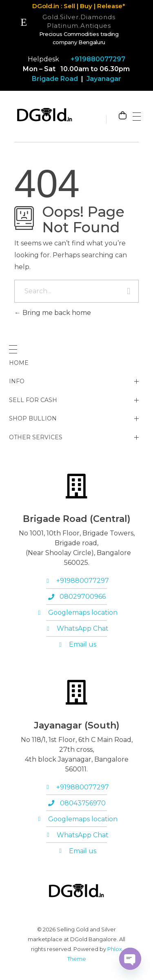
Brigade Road (55, 79)
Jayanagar (103, 79)
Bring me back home (53, 313)
